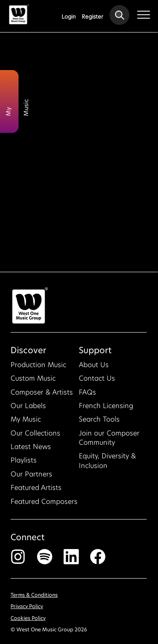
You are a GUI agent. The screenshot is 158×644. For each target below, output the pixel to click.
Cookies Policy (28, 621)
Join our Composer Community (109, 440)
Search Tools (99, 422)
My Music (26, 422)
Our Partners (31, 477)
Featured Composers (44, 504)
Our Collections (35, 436)
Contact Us (97, 381)
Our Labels (28, 408)
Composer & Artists (42, 395)
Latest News (31, 449)
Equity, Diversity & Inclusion (107, 464)
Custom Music (33, 381)
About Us (94, 367)
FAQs (87, 395)
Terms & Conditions (34, 598)
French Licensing (106, 408)
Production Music (38, 367)
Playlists (24, 463)
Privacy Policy (27, 609)
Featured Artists (36, 490)
